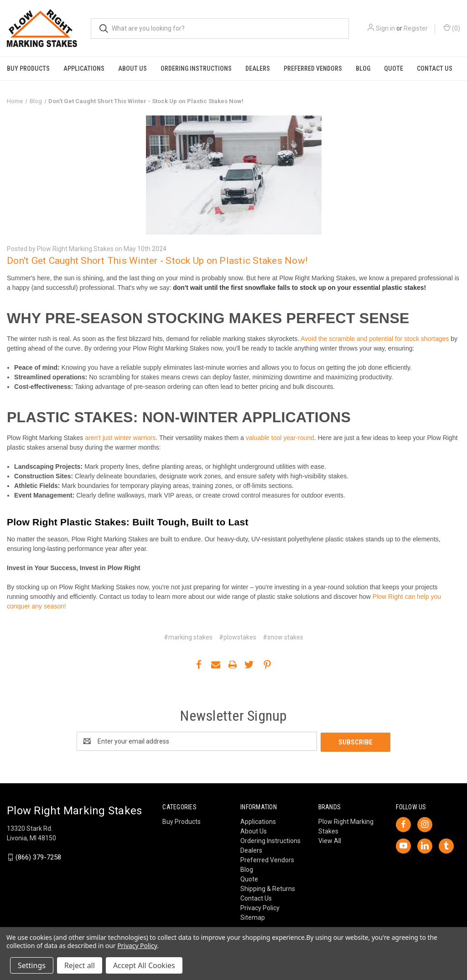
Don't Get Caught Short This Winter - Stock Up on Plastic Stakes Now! (157, 261)
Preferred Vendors (313, 68)
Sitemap (253, 917)
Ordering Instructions (196, 68)
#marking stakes (188, 637)
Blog (363, 68)
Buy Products (28, 68)
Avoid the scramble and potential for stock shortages (375, 339)
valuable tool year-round (280, 438)
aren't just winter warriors (119, 438)
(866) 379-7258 (38, 856)
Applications (84, 68)
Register (416, 28)
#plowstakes (238, 637)
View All (330, 840)
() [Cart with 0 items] (452, 28)
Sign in (385, 28)
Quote (394, 68)
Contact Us (435, 68)
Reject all (80, 965)
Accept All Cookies (144, 965)
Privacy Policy (260, 907)
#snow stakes (283, 637)
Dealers (258, 68)
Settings (32, 965)
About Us (132, 68)
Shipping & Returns (268, 888)
